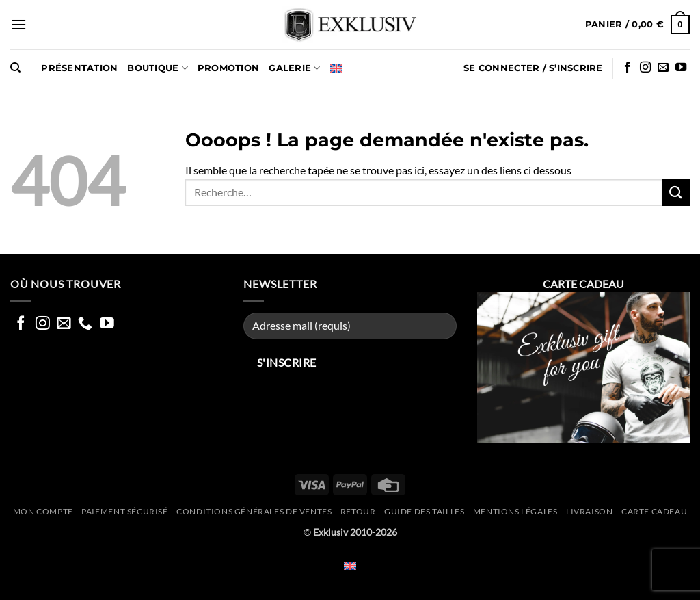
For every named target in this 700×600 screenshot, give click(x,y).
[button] (18, 24)
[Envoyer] (676, 193)
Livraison (590, 511)
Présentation (79, 68)
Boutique (158, 68)
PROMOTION (228, 68)
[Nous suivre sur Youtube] (681, 68)
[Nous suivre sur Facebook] (628, 68)
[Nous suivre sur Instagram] (645, 68)
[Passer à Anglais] (336, 68)
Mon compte (43, 511)
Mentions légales (515, 511)
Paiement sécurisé (124, 511)
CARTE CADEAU (654, 511)
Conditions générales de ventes (254, 511)
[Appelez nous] (85, 324)
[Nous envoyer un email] (663, 68)
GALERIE (294, 68)
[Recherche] (15, 68)
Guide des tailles (424, 511)
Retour (358, 511)
